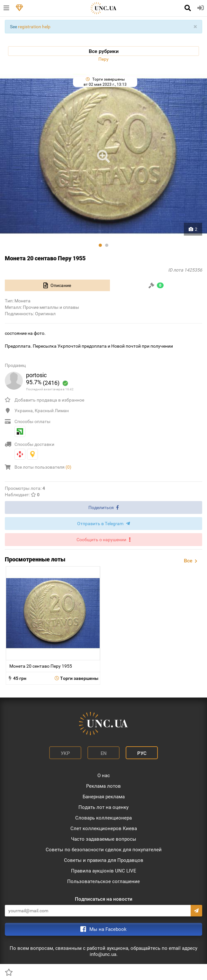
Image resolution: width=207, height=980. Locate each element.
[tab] (57, 285)
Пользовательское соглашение (104, 881)
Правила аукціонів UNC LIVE (104, 871)
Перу (104, 59)
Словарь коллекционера (104, 818)
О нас (104, 776)
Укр (65, 753)
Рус (142, 753)
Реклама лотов (104, 786)
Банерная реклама (104, 797)
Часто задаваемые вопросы (104, 839)
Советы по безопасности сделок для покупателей (104, 850)
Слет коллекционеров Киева (104, 828)
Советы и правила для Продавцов (104, 860)
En (104, 753)
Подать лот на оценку (104, 807)
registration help (34, 27)
